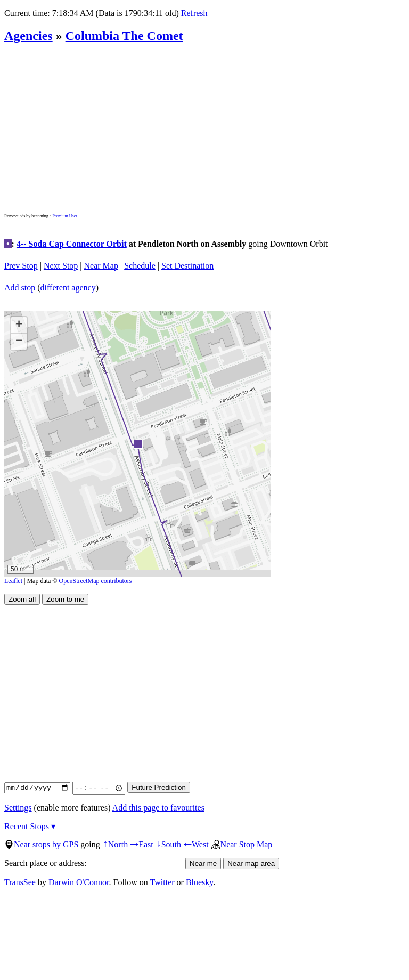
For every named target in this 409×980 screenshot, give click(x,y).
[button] (138, 444)
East (142, 844)
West (196, 844)
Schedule (140, 266)
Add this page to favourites (158, 808)
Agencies (28, 36)
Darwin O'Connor (79, 882)
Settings (18, 808)
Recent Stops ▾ (30, 826)
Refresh (194, 13)
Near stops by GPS (41, 844)
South (168, 844)
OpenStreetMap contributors (96, 581)
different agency (68, 287)
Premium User (64, 216)
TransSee (20, 882)
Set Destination (187, 266)
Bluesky (199, 882)
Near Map (101, 266)
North (115, 844)
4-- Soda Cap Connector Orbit (72, 244)
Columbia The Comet (124, 36)
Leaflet (13, 581)
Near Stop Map (242, 844)
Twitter (162, 882)
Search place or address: (94, 863)
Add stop (20, 287)
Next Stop (61, 266)
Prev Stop (21, 266)
